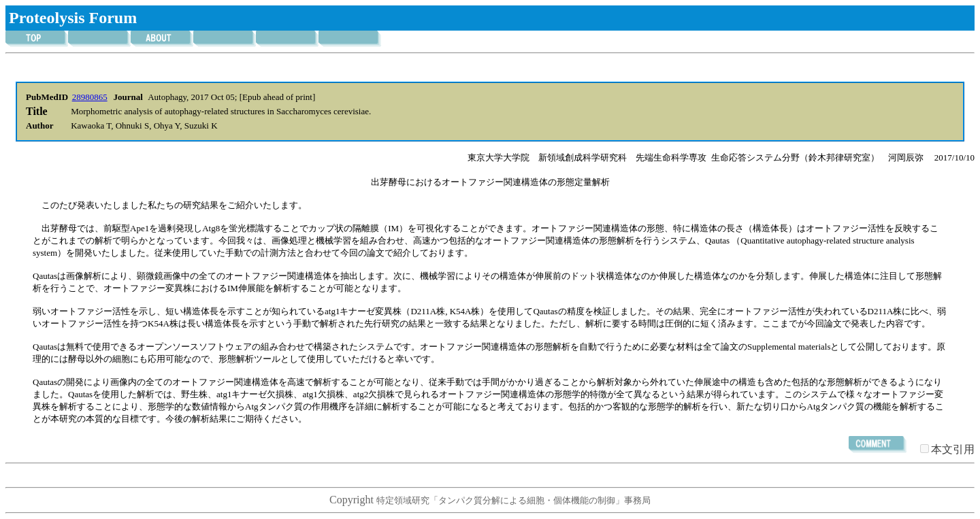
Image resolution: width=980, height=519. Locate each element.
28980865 (90, 97)
